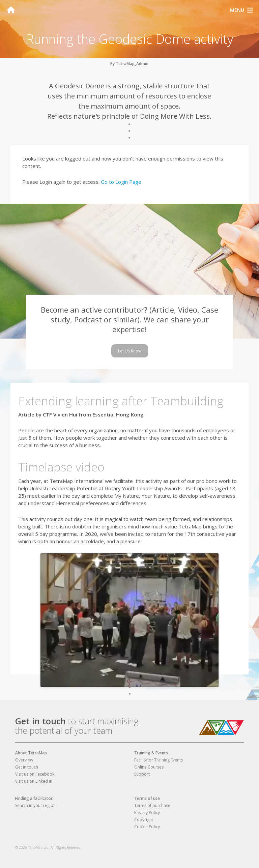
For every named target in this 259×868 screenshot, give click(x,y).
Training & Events (151, 753)
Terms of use (147, 798)
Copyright (144, 820)
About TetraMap (31, 753)
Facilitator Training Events (159, 760)
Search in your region (35, 805)
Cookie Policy (147, 827)
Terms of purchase (152, 805)
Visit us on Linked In (34, 781)
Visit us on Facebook (35, 774)
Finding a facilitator (34, 798)
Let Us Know (130, 351)
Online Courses (149, 767)
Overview (24, 760)
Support (142, 774)
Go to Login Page (121, 182)
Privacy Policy (147, 813)
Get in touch (40, 721)
